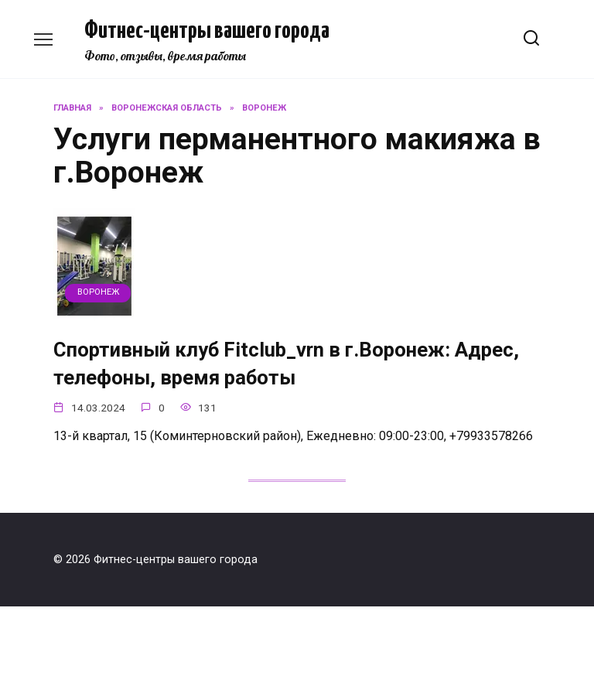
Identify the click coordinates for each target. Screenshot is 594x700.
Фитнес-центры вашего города (207, 31)
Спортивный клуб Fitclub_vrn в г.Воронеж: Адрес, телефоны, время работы (286, 364)
